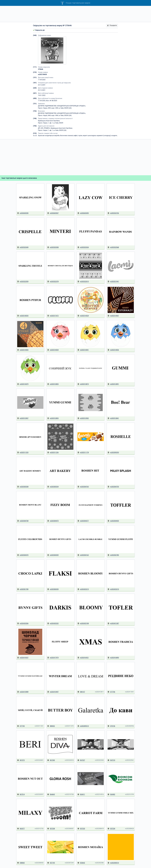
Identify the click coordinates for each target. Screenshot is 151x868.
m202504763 (83, 487)
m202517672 (53, 316)
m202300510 (113, 863)
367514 (21, 794)
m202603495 (83, 213)
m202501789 (23, 589)
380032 (51, 726)
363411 (81, 794)
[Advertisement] (75, 14)
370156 (111, 726)
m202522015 (83, 282)
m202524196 (113, 213)
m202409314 (83, 726)
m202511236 (53, 453)
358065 (21, 863)
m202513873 (83, 384)
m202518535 (23, 316)
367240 (51, 760)
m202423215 (83, 589)
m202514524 (83, 316)
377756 (111, 692)
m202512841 (113, 418)
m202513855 (53, 384)
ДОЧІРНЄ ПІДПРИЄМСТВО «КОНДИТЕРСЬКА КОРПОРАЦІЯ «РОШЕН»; (62, 106)
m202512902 (83, 418)
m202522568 (113, 247)
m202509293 (113, 453)
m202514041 (83, 350)
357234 (111, 829)
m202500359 (53, 589)
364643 (51, 794)
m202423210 (113, 589)
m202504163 (83, 555)
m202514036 (113, 350)
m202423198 (83, 623)
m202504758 (23, 521)
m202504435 (113, 521)
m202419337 (23, 658)
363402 (111, 794)
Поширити (112, 25)
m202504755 (113, 487)
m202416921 (83, 658)
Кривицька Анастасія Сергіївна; (49, 121)
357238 (51, 829)
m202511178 (83, 453)
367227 (81, 760)
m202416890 (113, 658)
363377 (21, 829)
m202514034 (53, 350)
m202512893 (53, 418)
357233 (81, 829)
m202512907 (23, 418)
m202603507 (53, 213)
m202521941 (113, 282)
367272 (21, 760)
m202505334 (53, 487)
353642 (81, 863)
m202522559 (23, 282)
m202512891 (113, 384)
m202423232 (53, 623)
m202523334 (83, 247)
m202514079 (23, 384)
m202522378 (53, 282)
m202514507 (113, 316)
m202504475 (53, 521)
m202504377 (83, 521)
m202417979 (53, 658)
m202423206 (23, 623)
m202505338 (23, 487)
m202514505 (23, 350)
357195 (51, 863)
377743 (21, 726)
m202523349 (23, 247)
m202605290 (23, 213)
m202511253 (23, 453)
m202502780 (113, 555)
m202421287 (113, 623)
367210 (111, 760)
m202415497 (53, 692)
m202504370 (23, 555)
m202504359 (53, 555)
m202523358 (53, 247)
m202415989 (23, 692)
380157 (81, 692)
